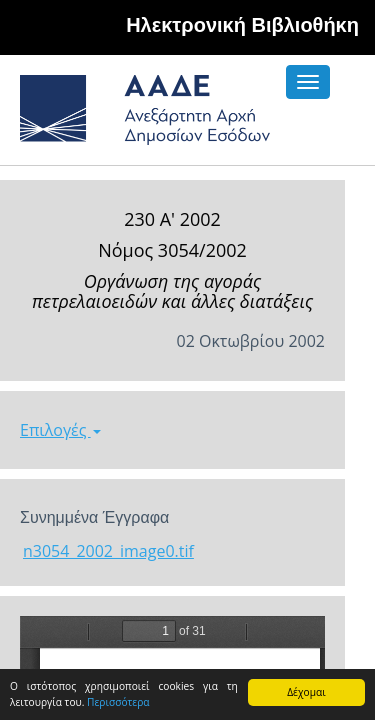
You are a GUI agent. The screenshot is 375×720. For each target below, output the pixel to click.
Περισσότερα (118, 702)
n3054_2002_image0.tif (108, 551)
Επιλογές (60, 430)
